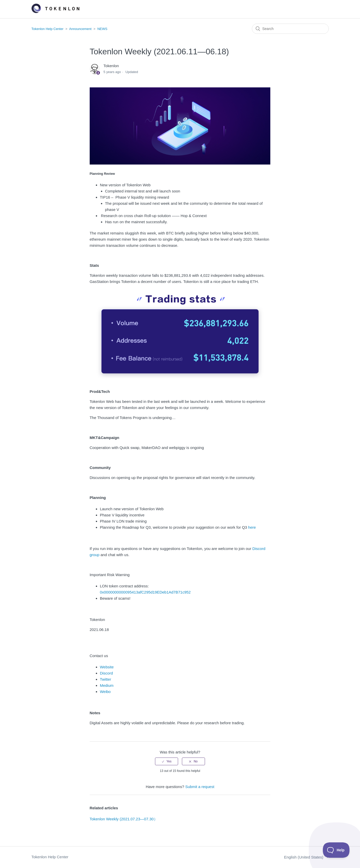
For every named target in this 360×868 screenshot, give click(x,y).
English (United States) (304, 857)
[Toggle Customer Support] (336, 850)
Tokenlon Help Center (48, 29)
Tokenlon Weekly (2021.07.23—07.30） (124, 819)
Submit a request (200, 787)
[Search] (290, 29)
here (251, 527)
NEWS (102, 29)
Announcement (80, 29)
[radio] (167, 761)
